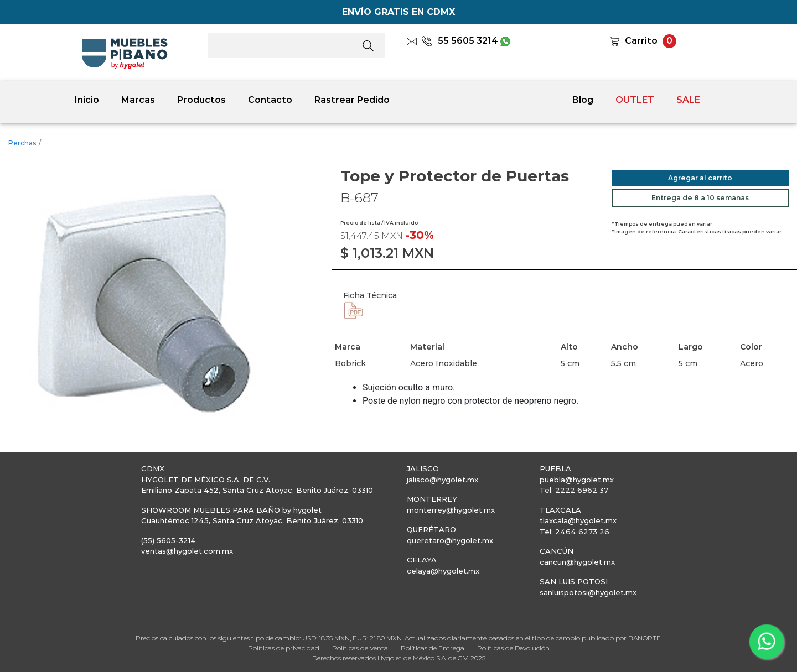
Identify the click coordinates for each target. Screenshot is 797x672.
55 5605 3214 (460, 41)
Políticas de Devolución (513, 648)
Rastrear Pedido (352, 100)
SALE (688, 100)
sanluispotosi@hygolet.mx (588, 592)
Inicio (87, 100)
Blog (583, 100)
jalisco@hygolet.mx (443, 480)
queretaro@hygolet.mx (450, 540)
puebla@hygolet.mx (577, 480)
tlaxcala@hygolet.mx (578, 520)
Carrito (641, 41)
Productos (201, 100)
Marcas (138, 100)
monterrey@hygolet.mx (451, 510)
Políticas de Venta (360, 648)
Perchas (22, 143)
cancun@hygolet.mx (577, 562)
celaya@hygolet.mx (443, 571)
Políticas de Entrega (433, 648)
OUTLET (635, 100)
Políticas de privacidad (284, 648)
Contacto (270, 100)
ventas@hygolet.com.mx (187, 551)
